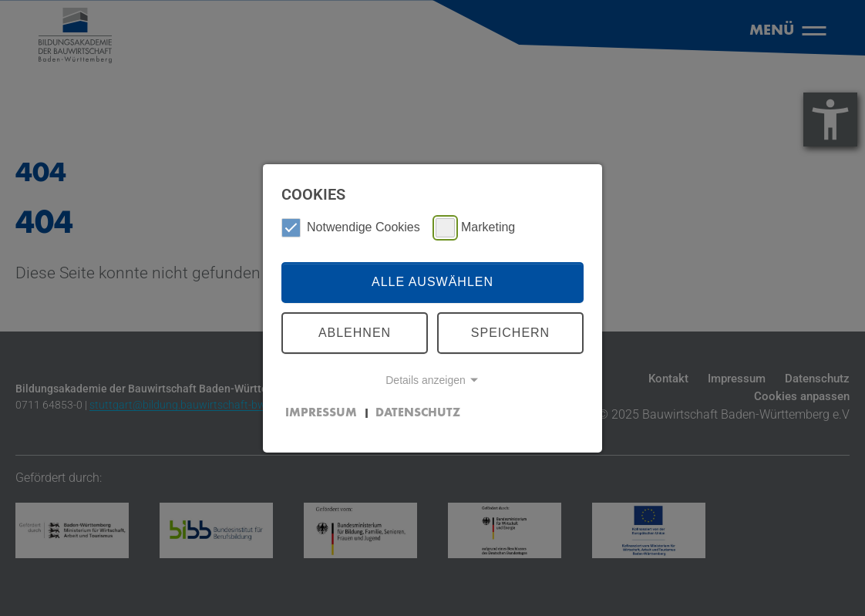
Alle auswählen (432, 282)
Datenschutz (418, 413)
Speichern (510, 333)
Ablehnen (355, 333)
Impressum (321, 413)
